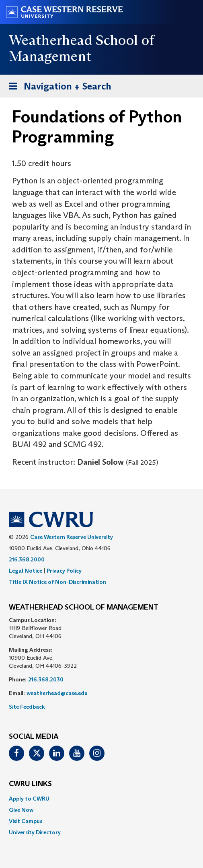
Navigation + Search (57, 88)
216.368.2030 (46, 679)
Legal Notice (26, 571)
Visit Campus (26, 821)
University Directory (35, 832)
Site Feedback (27, 707)
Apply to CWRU (29, 799)
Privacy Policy (64, 571)
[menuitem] (101, 799)
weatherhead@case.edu (57, 693)
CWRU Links (30, 784)
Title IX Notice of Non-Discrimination (57, 582)
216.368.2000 (27, 559)
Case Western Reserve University (72, 537)
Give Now (21, 810)
